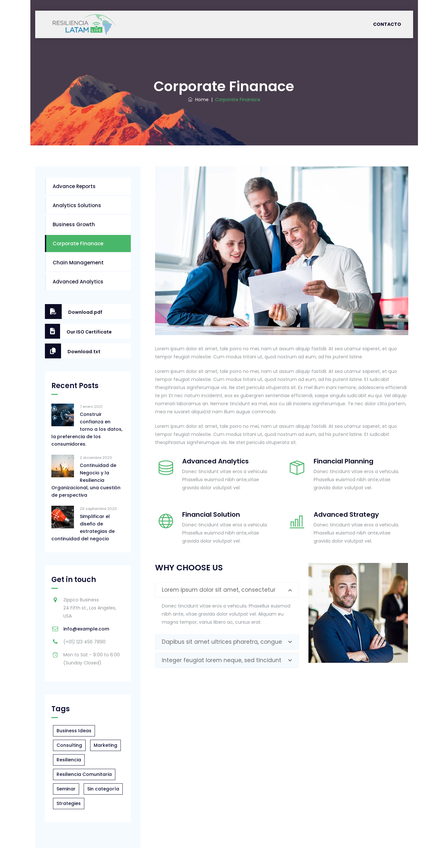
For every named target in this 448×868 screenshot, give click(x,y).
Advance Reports (74, 186)
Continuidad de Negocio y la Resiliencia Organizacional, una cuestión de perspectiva (86, 480)
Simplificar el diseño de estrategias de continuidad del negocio (83, 528)
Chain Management (78, 263)
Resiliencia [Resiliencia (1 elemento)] (69, 760)
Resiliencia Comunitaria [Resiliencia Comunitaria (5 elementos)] (84, 774)
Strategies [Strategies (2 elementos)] (69, 803)
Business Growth (74, 224)
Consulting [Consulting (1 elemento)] (69, 745)
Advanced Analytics (78, 282)
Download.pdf (74, 312)
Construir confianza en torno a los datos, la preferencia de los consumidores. (87, 429)
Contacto (387, 24)
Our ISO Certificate (78, 331)
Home (198, 100)
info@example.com (86, 629)
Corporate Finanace (78, 243)
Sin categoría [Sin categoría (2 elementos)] (103, 789)
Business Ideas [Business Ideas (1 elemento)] (74, 731)
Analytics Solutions (77, 205)
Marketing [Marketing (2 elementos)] (105, 745)
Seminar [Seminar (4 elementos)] (66, 789)
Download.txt (73, 351)
